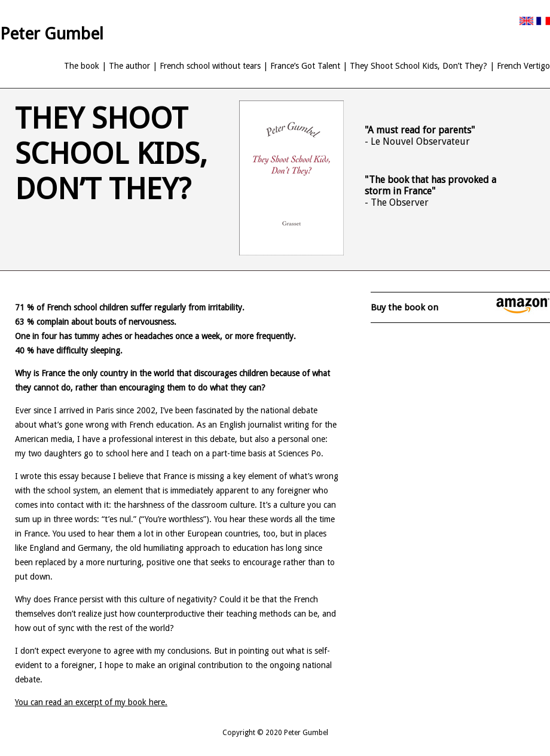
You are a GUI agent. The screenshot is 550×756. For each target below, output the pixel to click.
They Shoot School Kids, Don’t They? (418, 66)
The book (82, 66)
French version (543, 21)
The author (129, 66)
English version (526, 21)
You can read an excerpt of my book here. (91, 702)
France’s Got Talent (305, 66)
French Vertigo (523, 66)
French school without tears (210, 66)
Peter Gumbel (52, 34)
